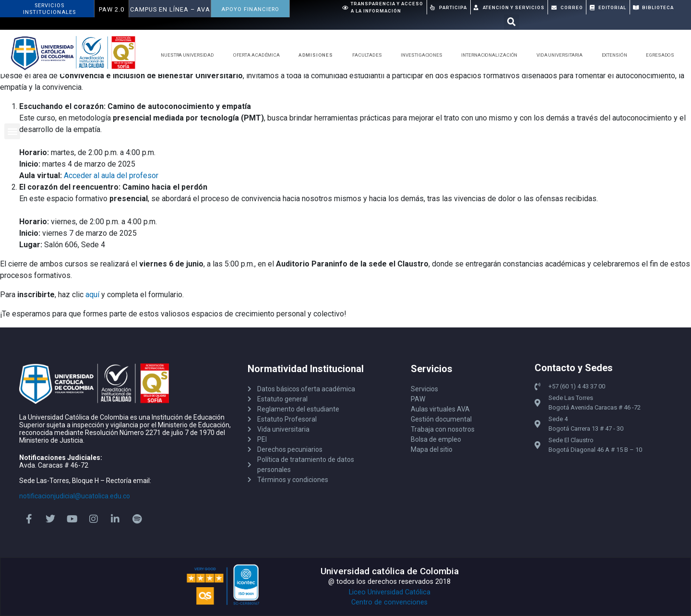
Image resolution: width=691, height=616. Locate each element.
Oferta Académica (259, 55)
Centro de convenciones (389, 602)
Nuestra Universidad (190, 55)
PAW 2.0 (112, 9)
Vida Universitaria (562, 55)
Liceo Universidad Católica (390, 592)
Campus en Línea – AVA (170, 9)
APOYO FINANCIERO (250, 9)
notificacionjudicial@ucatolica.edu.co (75, 496)
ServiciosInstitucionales (49, 9)
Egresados (662, 55)
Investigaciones (424, 55)
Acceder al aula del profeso (110, 175)
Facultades (369, 55)
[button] (512, 22)
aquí (93, 295)
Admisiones (318, 55)
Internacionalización (492, 55)
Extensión (617, 55)
